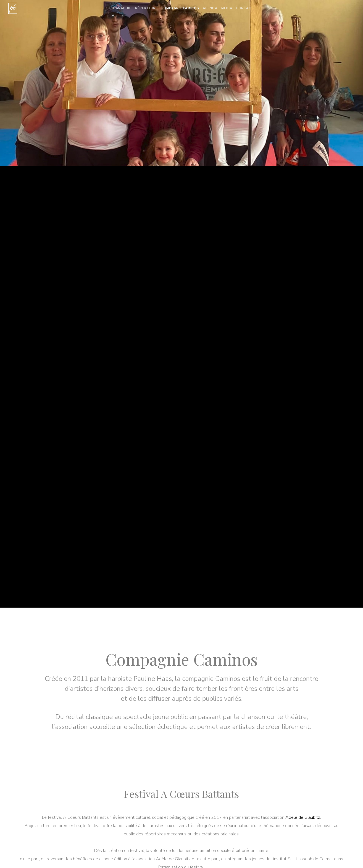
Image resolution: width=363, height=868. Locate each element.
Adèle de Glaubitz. (303, 817)
